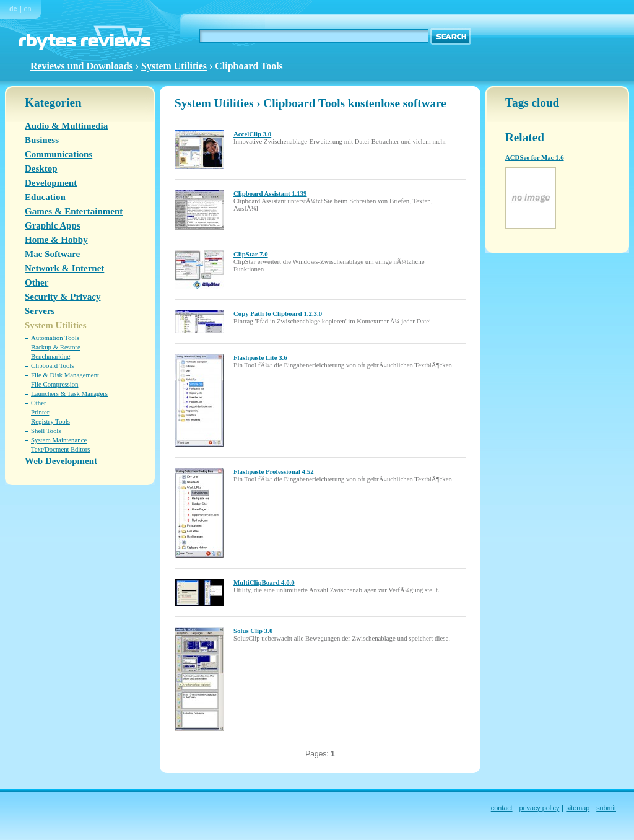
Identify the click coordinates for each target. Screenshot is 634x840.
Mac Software (52, 254)
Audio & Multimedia (66, 126)
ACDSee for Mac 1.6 (535, 157)
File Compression (54, 384)
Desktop (41, 168)
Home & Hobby (56, 240)
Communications (59, 154)
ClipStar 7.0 (251, 254)
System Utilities (174, 66)
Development (51, 183)
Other (37, 282)
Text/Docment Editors (61, 449)
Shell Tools (46, 431)
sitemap (578, 808)
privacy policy (540, 808)
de (13, 9)
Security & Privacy (63, 297)
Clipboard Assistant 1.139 (270, 193)
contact (502, 808)
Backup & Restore (56, 347)
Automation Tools (55, 338)
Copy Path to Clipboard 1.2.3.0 (278, 313)
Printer (40, 412)
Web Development (61, 461)
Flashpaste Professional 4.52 (274, 471)
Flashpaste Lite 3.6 (260, 357)
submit (606, 808)
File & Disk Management (65, 375)
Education (45, 197)
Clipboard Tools (53, 365)
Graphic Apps (53, 225)
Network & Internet (64, 268)
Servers (40, 311)
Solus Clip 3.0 (253, 631)
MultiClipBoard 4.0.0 (264, 582)
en (28, 9)
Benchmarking (51, 356)
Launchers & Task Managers (69, 393)
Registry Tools (50, 421)
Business (42, 140)
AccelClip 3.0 (252, 134)
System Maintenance (59, 440)
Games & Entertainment (74, 211)
